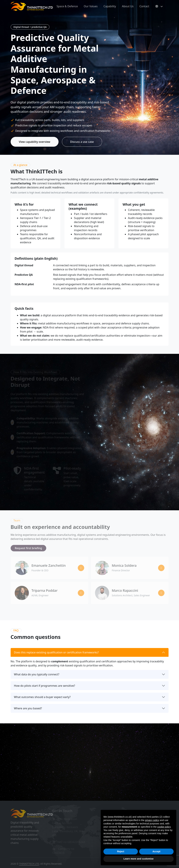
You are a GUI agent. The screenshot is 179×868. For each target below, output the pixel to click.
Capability (110, 6)
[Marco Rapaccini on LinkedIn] (161, 593)
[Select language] (159, 6)
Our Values (91, 6)
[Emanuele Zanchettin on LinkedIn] (81, 568)
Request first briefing (29, 548)
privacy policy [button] (152, 820)
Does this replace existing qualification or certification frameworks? (56, 652)
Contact (144, 6)
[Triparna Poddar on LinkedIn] (81, 593)
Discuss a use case (82, 142)
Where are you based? (28, 708)
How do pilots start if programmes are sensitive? (45, 686)
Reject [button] (121, 851)
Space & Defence (67, 6)
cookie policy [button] (164, 827)
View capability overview (35, 142)
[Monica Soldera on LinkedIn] (161, 568)
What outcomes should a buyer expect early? (42, 697)
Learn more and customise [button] (139, 859)
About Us (128, 6)
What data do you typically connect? (37, 674)
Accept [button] (156, 851)
